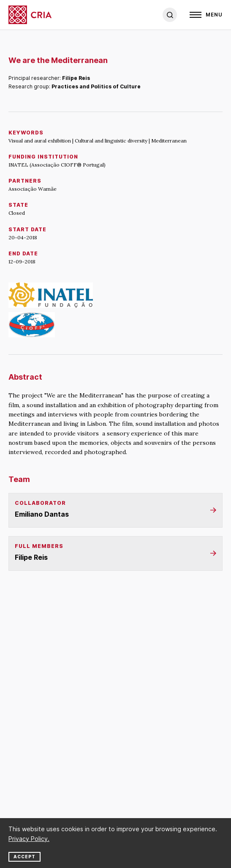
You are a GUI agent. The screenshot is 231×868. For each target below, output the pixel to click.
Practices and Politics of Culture (96, 86)
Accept (24, 857)
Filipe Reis (76, 78)
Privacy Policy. (29, 839)
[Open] (206, 15)
